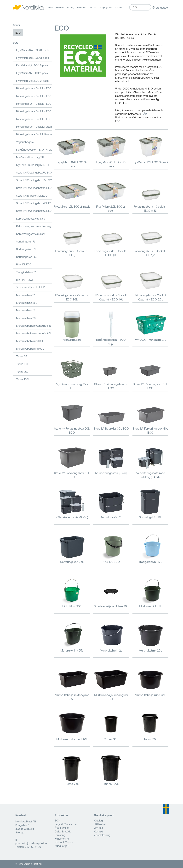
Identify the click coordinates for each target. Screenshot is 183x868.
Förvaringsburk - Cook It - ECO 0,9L (34, 104)
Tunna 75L (22, 372)
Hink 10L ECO (24, 264)
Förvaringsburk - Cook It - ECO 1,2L (34, 111)
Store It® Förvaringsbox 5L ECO (34, 173)
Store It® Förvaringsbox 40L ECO (34, 203)
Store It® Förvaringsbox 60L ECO (34, 211)
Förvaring (60, 835)
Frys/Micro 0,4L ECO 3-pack (32, 50)
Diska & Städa (63, 831)
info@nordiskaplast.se (34, 843)
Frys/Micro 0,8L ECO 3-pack (32, 58)
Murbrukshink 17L (26, 295)
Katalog (71, 9)
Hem (51, 9)
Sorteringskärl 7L (26, 242)
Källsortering (62, 839)
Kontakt (119, 9)
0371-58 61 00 (33, 847)
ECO (18, 33)
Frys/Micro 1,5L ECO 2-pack (32, 73)
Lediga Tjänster (106, 9)
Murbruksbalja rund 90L (30, 349)
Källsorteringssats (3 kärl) (31, 219)
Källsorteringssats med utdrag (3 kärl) (34, 226)
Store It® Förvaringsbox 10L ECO (34, 180)
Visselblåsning (102, 835)
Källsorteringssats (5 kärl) (31, 234)
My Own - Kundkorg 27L (30, 157)
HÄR (144, 114)
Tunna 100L (23, 379)
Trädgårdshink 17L (27, 272)
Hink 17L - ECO (25, 280)
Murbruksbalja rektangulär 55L (34, 326)
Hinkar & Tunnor (64, 842)
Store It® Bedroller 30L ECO (32, 196)
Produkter (60, 9)
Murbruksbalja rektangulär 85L (34, 333)
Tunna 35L (22, 356)
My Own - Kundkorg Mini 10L (33, 165)
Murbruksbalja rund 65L (30, 341)
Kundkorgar (62, 846)
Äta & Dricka (62, 828)
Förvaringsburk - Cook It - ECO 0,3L (34, 88)
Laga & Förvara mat (66, 824)
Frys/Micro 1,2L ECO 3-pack (32, 65)
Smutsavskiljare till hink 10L (31, 287)
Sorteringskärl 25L (27, 257)
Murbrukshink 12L (26, 310)
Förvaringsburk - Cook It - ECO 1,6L (34, 119)
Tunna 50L (22, 364)
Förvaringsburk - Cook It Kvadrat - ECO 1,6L (34, 127)
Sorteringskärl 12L (26, 249)
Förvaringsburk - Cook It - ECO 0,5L (34, 96)
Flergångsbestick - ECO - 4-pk (34, 150)
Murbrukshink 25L (26, 303)
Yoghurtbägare (25, 142)
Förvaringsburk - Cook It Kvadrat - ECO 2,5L (34, 134)
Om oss (92, 9)
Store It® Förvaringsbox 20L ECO (34, 188)
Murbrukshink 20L (27, 318)
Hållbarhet (82, 9)
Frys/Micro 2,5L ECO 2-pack (32, 81)
